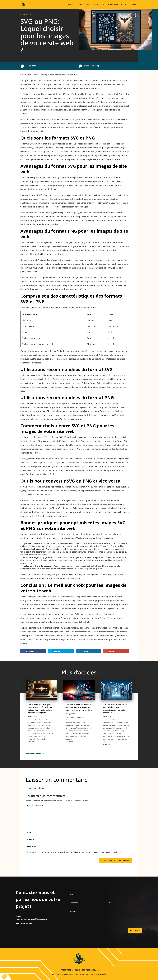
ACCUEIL (72, 5)
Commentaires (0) (91, 66)
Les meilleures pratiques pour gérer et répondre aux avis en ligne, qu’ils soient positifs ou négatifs (41, 709)
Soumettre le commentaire (115, 860)
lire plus (32, 742)
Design (24, 14)
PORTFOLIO (100, 5)
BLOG (123, 5)
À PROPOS (113, 5)
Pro (32, 14)
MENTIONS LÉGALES (91, 970)
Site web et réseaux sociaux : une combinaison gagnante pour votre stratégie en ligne (79, 707)
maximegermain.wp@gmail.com (31, 919)
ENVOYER (134, 930)
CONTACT (133, 5)
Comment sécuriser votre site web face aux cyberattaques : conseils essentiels (115, 709)
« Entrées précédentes (36, 753)
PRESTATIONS (85, 5)
